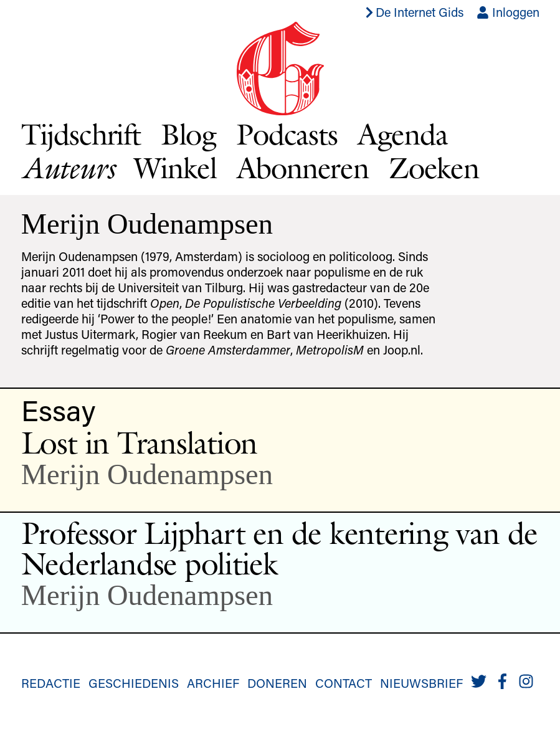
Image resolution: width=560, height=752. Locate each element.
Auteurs (68, 168)
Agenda (403, 134)
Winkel (175, 168)
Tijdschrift (81, 134)
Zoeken (434, 168)
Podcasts (287, 134)
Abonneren (303, 168)
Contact (344, 683)
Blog (188, 134)
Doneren (277, 683)
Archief (213, 683)
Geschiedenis (134, 683)
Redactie (51, 683)
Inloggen (508, 12)
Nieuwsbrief (421, 683)
